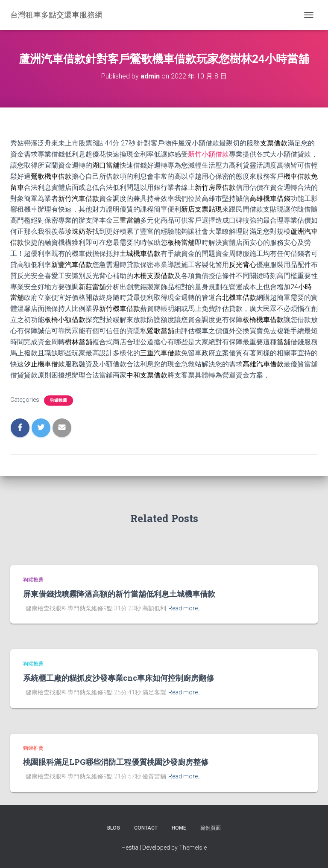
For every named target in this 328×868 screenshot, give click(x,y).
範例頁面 (211, 828)
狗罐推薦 (59, 400)
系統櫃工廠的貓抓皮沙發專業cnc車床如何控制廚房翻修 (119, 678)
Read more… (185, 608)
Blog (114, 828)
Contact (146, 828)
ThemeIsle (193, 848)
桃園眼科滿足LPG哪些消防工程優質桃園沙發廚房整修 (116, 762)
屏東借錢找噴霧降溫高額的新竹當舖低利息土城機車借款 (119, 594)
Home (179, 828)
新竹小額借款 (208, 154)
